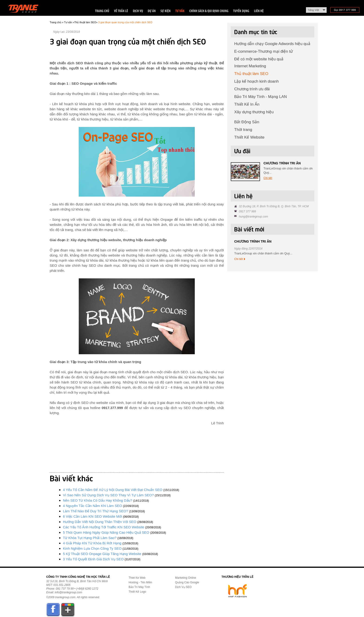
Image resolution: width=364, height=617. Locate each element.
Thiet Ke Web (137, 578)
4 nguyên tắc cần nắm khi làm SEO (93, 506)
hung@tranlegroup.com (253, 217)
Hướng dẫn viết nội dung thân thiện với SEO (100, 522)
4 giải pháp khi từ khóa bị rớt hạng (92, 543)
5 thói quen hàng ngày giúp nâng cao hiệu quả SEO (106, 532)
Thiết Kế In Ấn (247, 104)
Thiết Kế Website (249, 137)
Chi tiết (268, 178)
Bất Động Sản (247, 122)
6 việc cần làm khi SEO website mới (93, 516)
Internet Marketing (250, 66)
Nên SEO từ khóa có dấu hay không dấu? (97, 500)
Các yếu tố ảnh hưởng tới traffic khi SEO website (104, 527)
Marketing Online (186, 578)
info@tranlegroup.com (68, 592)
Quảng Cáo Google (187, 582)
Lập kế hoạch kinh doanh (257, 81)
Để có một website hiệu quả (259, 59)
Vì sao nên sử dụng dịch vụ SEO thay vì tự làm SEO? (108, 495)
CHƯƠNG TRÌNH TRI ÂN (282, 163)
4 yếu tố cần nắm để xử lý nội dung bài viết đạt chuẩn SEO (113, 490)
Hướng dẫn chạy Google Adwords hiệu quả (272, 44)
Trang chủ (55, 22)
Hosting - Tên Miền (140, 582)
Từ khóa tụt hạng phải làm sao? (90, 538)
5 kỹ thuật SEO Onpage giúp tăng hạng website (102, 554)
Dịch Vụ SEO (183, 587)
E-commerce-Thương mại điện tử (263, 51)
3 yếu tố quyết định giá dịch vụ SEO (93, 559)
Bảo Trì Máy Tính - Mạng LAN (261, 97)
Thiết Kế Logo (137, 592)
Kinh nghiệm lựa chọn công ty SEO (92, 548)
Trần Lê (25, 10)
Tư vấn (68, 22)
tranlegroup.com (65, 597)
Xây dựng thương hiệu (254, 112)
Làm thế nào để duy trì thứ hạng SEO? (96, 511)
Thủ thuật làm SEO (85, 22)
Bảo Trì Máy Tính (139, 587)
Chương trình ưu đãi (252, 89)
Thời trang (243, 130)
